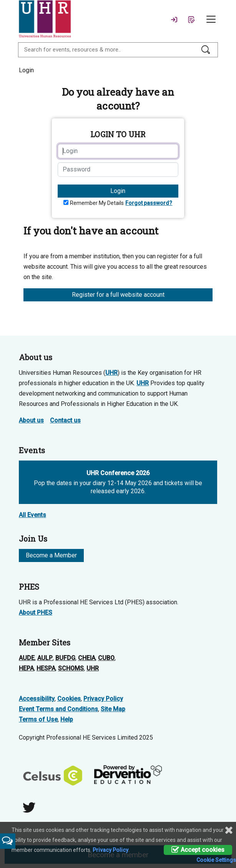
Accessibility (37, 699)
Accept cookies (198, 850)
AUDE (27, 658)
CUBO (106, 658)
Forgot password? (149, 203)
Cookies (69, 699)
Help (67, 719)
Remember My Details (97, 203)
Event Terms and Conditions (58, 709)
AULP (45, 658)
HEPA (26, 668)
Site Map (113, 709)
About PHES (36, 613)
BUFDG (65, 658)
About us (31, 420)
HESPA (46, 668)
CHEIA (87, 658)
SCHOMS (71, 668)
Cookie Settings (216, 860)
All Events (32, 515)
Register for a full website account (118, 295)
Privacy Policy (103, 699)
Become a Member (51, 555)
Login (118, 191)
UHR (111, 373)
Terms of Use (38, 719)
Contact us (65, 420)
